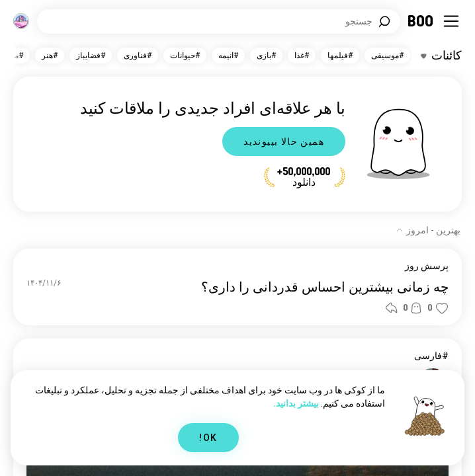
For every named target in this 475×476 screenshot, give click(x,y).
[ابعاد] (21, 21)
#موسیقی (387, 56)
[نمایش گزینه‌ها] (428, 230)
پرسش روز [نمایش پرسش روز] (427, 266)
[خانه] (421, 21)
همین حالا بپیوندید (284, 141)
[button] (442, 308)
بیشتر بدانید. (296, 403)
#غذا (302, 56)
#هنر (50, 56)
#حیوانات (185, 56)
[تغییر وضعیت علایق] (441, 56)
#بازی (266, 56)
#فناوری (138, 56)
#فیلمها (340, 56)
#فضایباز (91, 56)
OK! (208, 438)
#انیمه (228, 56)
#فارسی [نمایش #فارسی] (431, 356)
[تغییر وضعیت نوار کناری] (451, 21)
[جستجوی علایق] (219, 21)
